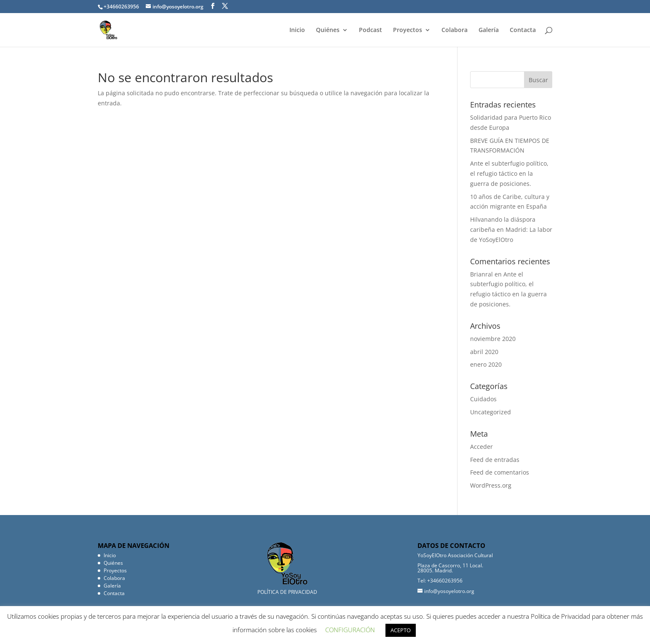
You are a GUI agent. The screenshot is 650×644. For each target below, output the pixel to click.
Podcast (370, 30)
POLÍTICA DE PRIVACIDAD (287, 592)
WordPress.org (491, 485)
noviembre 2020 (493, 339)
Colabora (455, 30)
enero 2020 (486, 364)
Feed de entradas (495, 460)
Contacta (523, 30)
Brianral (481, 274)
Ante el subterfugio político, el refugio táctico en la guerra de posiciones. (509, 173)
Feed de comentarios (500, 472)
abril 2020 (484, 352)
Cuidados (483, 399)
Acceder (481, 447)
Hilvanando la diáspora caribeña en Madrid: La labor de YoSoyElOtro (511, 229)
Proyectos (408, 30)
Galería (489, 30)
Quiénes (328, 30)
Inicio (297, 30)
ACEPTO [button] (401, 630)
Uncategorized (491, 412)
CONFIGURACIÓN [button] (350, 630)
